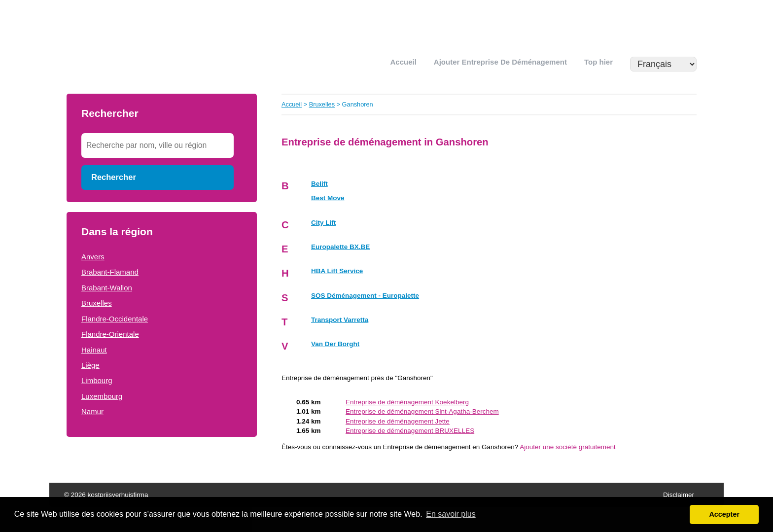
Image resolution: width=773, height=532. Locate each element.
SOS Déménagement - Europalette (365, 296)
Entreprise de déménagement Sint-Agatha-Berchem (422, 411)
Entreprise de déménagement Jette (398, 421)
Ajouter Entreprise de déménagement (500, 62)
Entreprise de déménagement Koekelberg (407, 402)
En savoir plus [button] (451, 514)
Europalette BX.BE (340, 247)
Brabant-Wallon (107, 288)
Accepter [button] (724, 514)
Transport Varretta (340, 320)
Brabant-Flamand (110, 272)
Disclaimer (679, 495)
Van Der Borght (335, 344)
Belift (319, 184)
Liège (90, 365)
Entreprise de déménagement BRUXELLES (410, 431)
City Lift (323, 223)
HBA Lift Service (337, 271)
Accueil (404, 62)
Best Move (328, 198)
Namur (92, 411)
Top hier (598, 62)
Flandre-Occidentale (115, 319)
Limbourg (97, 380)
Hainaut (94, 350)
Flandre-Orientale (110, 334)
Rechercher (114, 177)
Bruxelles (97, 303)
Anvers (93, 257)
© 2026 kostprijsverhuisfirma (106, 495)
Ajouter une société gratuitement (567, 447)
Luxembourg (102, 396)
